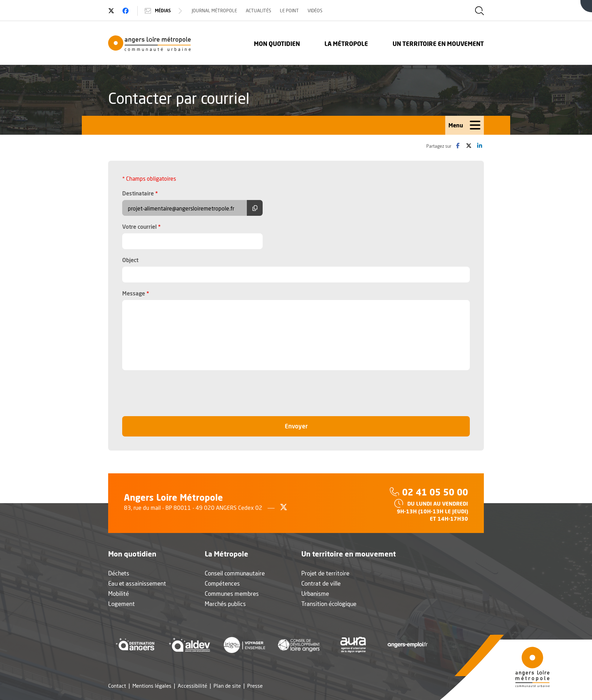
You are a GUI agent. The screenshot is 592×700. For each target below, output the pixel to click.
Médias (164, 11)
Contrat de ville (321, 583)
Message (136, 293)
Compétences (222, 583)
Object (130, 260)
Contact (117, 686)
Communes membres (232, 594)
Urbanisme (315, 594)
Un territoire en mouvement (438, 44)
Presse (255, 686)
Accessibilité (192, 686)
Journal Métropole (214, 11)
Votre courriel (142, 226)
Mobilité (119, 594)
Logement (121, 604)
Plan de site (227, 686)
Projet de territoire (325, 573)
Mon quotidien (277, 44)
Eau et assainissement (137, 583)
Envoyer (311, 426)
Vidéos (315, 11)
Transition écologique (329, 604)
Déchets (119, 573)
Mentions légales (152, 686)
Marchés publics (225, 604)
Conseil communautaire (235, 573)
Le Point (289, 11)
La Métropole (346, 44)
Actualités (258, 11)
